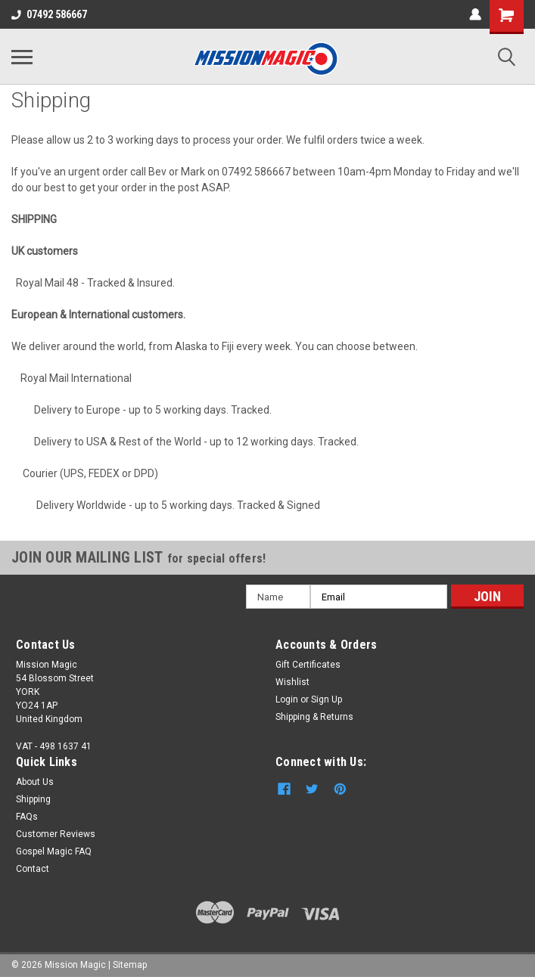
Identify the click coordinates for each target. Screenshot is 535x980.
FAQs (27, 817)
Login (287, 699)
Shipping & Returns (314, 717)
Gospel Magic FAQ (54, 851)
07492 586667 (49, 14)
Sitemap (130, 965)
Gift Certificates (308, 665)
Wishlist (292, 682)
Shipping (33, 799)
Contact (33, 869)
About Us (35, 782)
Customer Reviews (56, 834)
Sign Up (327, 699)
